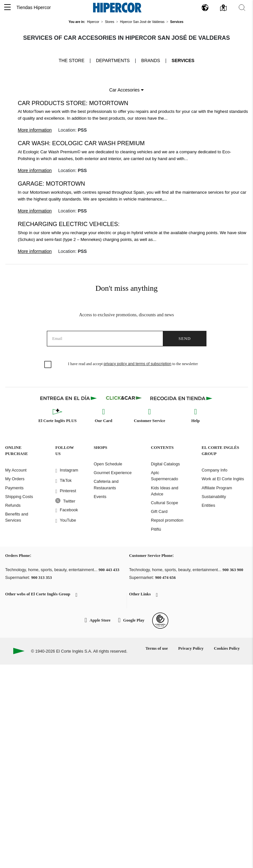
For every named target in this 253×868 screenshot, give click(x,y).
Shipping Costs (19, 497)
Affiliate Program (217, 488)
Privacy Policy (191, 648)
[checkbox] (48, 365)
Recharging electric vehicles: (69, 224)
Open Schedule (108, 464)
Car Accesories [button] (126, 90)
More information (35, 130)
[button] (7, 8)
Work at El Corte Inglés (223, 479)
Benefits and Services (17, 517)
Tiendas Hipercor (34, 7)
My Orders (15, 479)
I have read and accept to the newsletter (133, 364)
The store (71, 60)
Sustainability (214, 497)
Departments (113, 60)
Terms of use (157, 648)
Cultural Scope (164, 503)
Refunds (13, 505)
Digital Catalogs (165, 464)
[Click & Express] (69, 398)
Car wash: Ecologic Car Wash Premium (81, 143)
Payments (14, 488)
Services (183, 60)
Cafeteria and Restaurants (106, 484)
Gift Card (159, 511)
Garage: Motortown (51, 184)
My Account (16, 470)
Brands (151, 60)
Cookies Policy (227, 648)
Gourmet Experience (113, 473)
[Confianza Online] (160, 621)
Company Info (215, 470)
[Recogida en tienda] (181, 398)
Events (100, 497)
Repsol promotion (167, 520)
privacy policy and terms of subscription (137, 364)
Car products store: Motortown (73, 103)
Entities (208, 505)
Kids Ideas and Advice (165, 491)
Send (185, 338)
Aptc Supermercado (164, 476)
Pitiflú (156, 529)
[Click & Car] (124, 398)
